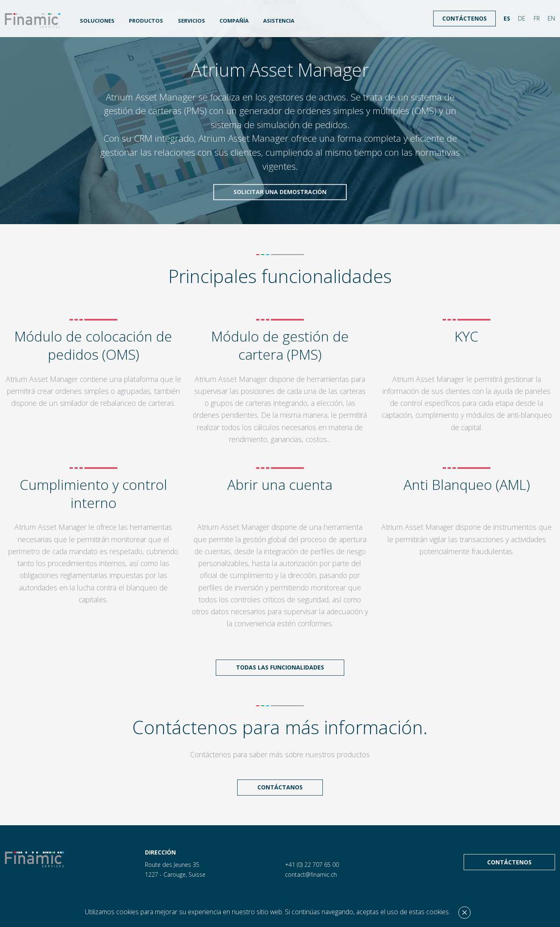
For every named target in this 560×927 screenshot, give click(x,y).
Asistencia (279, 21)
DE (522, 18)
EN (551, 18)
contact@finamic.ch (311, 874)
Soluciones (97, 21)
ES (507, 18)
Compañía (234, 21)
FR (537, 18)
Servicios (191, 21)
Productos (146, 21)
